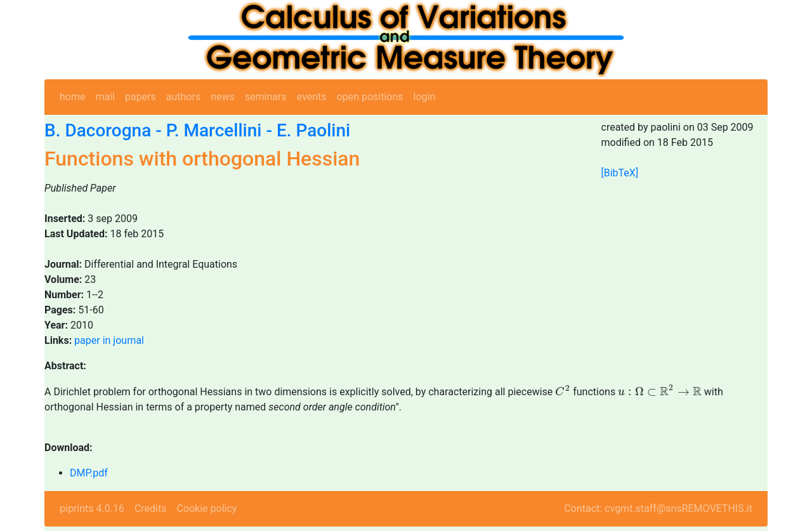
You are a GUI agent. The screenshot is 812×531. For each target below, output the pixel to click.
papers (141, 97)
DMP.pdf (89, 473)
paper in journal (109, 340)
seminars (266, 97)
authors (183, 97)
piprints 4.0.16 (92, 508)
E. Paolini (313, 130)
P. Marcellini (214, 130)
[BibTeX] (620, 173)
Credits (151, 508)
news (223, 97)
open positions (370, 97)
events (312, 97)
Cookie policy (206, 508)
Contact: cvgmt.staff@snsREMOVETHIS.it (658, 508)
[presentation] (563, 390)
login (425, 97)
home (72, 97)
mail (105, 97)
